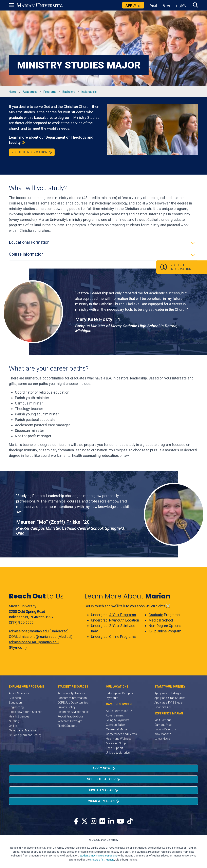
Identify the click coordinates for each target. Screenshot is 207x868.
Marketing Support (118, 743)
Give (167, 5)
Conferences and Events (121, 734)
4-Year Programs (123, 615)
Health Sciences (19, 716)
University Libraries (118, 753)
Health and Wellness (119, 739)
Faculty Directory (165, 729)
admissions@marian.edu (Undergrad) (39, 631)
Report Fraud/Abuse (70, 716)
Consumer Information (72, 698)
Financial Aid (163, 707)
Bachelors (69, 92)
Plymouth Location (124, 620)
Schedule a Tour (101, 779)
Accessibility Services (71, 693)
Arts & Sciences (19, 693)
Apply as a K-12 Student (169, 703)
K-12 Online (158, 631)
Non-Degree (158, 626)
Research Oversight (70, 721)
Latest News (162, 739)
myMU (181, 5)
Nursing (14, 721)
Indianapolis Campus (119, 693)
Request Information (30, 152)
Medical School (161, 620)
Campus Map (163, 725)
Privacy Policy (66, 707)
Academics (30, 92)
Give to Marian (101, 790)
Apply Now (101, 768)
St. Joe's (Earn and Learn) (25, 735)
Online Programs (123, 637)
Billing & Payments (118, 720)
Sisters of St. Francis (102, 860)
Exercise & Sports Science (25, 712)
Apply (131, 6)
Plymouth (112, 698)
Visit (154, 5)
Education (15, 703)
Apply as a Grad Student (170, 698)
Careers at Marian (117, 729)
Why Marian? (163, 734)
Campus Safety (116, 725)
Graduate (156, 615)
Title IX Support (67, 726)
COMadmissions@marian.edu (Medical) (41, 637)
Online (13, 726)
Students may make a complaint (98, 856)
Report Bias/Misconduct (73, 712)
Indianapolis (89, 92)
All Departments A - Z (119, 711)
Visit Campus (163, 720)
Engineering (16, 707)
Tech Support (115, 748)
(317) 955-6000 (21, 622)
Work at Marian (101, 801)
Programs (50, 92)
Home (13, 92)
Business (15, 698)
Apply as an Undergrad (169, 693)
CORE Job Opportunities (73, 703)
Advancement (115, 715)
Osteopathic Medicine (23, 730)
